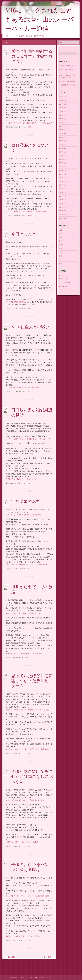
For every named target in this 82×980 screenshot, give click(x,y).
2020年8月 (62, 111)
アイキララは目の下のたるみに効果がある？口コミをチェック (28, 439)
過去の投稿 (10, 957)
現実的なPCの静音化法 (66, 66)
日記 (28, 309)
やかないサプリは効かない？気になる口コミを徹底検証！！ (27, 565)
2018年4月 (62, 141)
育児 (30, 127)
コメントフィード (65, 282)
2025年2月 (62, 97)
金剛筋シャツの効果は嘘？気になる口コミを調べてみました (27, 710)
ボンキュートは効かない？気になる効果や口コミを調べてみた (28, 749)
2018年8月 (62, 137)
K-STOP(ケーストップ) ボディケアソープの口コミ (24, 936)
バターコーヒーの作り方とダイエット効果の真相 (23, 515)
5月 (6, 587)
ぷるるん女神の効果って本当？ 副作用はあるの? (23, 613)
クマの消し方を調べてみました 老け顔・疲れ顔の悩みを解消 (28, 896)
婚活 (61, 237)
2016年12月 (63, 167)
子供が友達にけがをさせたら (68, 85)
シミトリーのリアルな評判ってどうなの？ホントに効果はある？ (29, 123)
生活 (29, 392)
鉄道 (30, 483)
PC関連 (30, 216)
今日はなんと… (25, 234)
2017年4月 (62, 159)
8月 (6, 145)
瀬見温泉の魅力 (26, 502)
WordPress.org (64, 286)
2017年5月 (62, 156)
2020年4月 (62, 115)
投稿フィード (63, 279)
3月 (6, 772)
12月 (6, 865)
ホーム (8, 42)
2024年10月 (63, 104)
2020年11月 (63, 108)
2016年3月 (62, 200)
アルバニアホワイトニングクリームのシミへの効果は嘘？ (26, 212)
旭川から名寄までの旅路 (32, 590)
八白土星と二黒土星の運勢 (67, 81)
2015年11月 (63, 214)
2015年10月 (63, 218)
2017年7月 (62, 152)
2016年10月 (63, 174)
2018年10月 (63, 134)
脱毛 (61, 260)
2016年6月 (62, 189)
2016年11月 (63, 170)
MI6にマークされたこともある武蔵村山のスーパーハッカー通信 (39, 20)
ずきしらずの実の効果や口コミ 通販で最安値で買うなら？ (27, 800)
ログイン (62, 275)
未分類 (61, 245)
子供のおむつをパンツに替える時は (30, 867)
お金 (61, 234)
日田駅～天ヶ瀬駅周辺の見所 (32, 413)
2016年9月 (62, 178)
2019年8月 (62, 119)
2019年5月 (62, 123)
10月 (6, 51)
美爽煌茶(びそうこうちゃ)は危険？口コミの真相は (24, 653)
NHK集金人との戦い (30, 327)
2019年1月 (62, 130)
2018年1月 (62, 145)
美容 (61, 252)
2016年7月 (62, 185)
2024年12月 (63, 100)
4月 (6, 234)
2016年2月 (62, 203)
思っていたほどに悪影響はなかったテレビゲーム (32, 681)
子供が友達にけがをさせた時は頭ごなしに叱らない (32, 777)
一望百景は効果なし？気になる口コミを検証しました (25, 842)
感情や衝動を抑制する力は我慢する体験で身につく (32, 57)
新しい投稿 (48, 957)
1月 (6, 327)
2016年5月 (62, 192)
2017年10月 (63, 148)
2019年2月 (62, 126)
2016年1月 (62, 207)
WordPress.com (45, 977)
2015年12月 (63, 211)
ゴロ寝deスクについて (30, 148)
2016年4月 (62, 196)
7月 (6, 501)
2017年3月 (62, 163)
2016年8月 (62, 181)
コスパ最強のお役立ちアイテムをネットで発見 (22, 388)
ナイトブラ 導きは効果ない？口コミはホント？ (23, 479)
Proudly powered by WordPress (18, 977)
